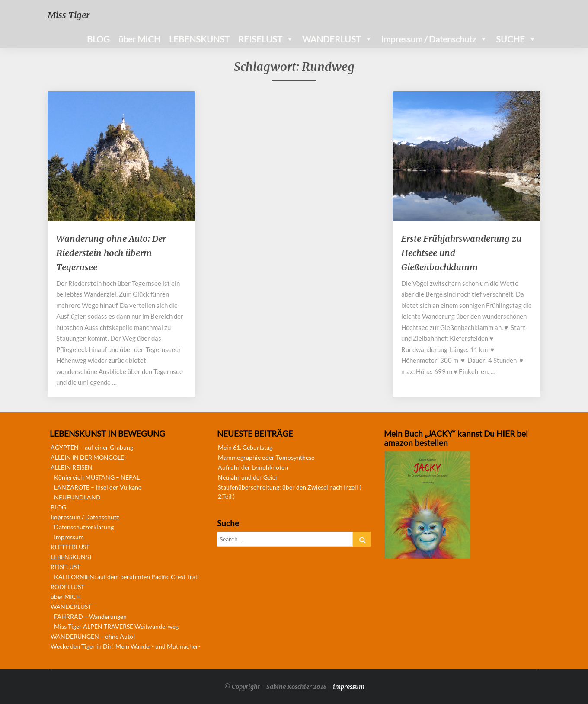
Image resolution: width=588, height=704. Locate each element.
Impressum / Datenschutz (428, 39)
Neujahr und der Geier (248, 477)
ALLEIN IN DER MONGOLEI (88, 457)
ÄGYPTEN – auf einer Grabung (92, 447)
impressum (349, 687)
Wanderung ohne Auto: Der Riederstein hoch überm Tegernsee (111, 253)
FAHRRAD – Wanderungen (90, 616)
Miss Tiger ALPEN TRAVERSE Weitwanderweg (116, 626)
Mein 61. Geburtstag (245, 447)
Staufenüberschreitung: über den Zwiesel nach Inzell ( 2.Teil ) (289, 492)
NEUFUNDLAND (77, 497)
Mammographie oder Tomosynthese (266, 457)
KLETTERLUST (70, 547)
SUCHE (510, 39)
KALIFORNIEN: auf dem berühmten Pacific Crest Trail (126, 577)
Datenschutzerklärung (84, 527)
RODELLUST (67, 587)
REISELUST (260, 39)
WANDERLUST (332, 39)
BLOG (98, 39)
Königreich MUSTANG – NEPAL (97, 477)
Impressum (69, 537)
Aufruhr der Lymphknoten (253, 467)
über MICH (139, 39)
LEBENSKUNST (199, 39)
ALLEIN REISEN (72, 467)
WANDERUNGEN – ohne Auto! (93, 636)
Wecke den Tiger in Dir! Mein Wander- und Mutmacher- (126, 646)
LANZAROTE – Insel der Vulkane (98, 487)
